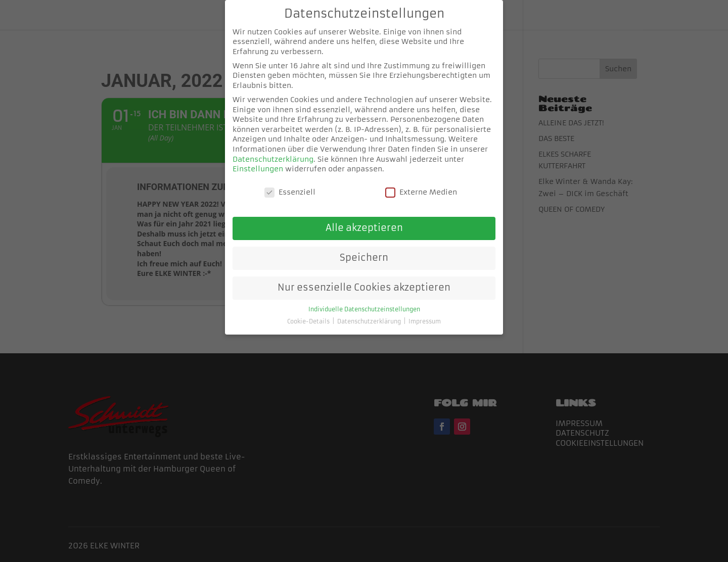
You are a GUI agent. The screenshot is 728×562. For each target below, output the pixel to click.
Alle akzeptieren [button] (364, 220)
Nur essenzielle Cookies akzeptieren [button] (364, 279)
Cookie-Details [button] (309, 314)
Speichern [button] (364, 250)
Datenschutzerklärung (273, 151)
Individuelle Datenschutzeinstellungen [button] (364, 301)
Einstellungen (258, 161)
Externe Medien (421, 184)
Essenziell (290, 184)
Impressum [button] (425, 314)
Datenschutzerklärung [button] (370, 314)
